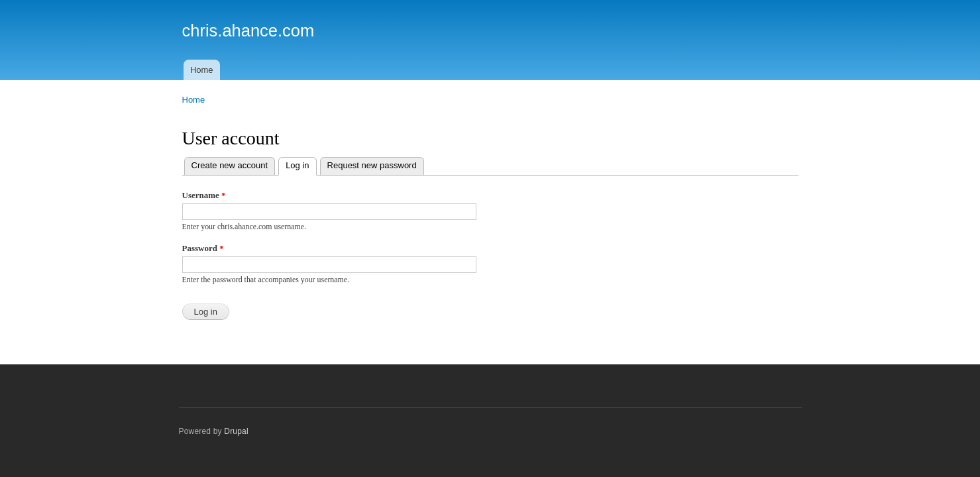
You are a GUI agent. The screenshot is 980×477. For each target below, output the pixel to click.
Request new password (372, 165)
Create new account (230, 165)
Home (202, 70)
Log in (301, 164)
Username (204, 195)
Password (203, 248)
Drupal (236, 431)
